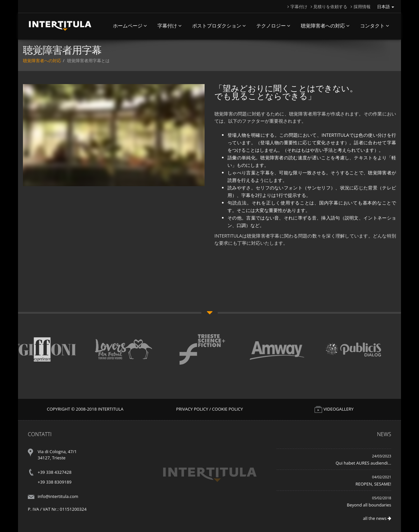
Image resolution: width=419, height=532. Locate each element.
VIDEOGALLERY (334, 409)
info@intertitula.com (58, 496)
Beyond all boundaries (369, 505)
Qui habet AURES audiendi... (363, 463)
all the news (377, 518)
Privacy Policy (192, 409)
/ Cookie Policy (226, 409)
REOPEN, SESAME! (373, 484)
